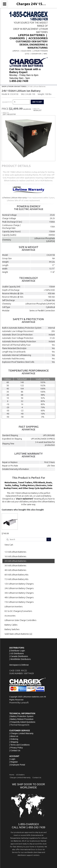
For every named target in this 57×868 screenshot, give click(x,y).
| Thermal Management (19, 725)
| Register (14, 762)
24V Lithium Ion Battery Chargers (19, 588)
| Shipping (14, 742)
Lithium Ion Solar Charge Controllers (20, 620)
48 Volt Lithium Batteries (15, 570)
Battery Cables (11, 625)
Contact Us (15, 750)
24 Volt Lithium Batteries (37, 86)
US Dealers (20, 775)
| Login (12, 759)
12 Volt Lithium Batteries (15, 552)
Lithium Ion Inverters (14, 607)
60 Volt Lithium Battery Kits (16, 575)
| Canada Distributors (19, 656)
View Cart (9, 545)
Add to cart (37, 102)
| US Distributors (17, 653)
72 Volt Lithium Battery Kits (16, 579)
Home (12, 775)
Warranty (51, 469)
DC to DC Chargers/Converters (18, 611)
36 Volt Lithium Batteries (15, 566)
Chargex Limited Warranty (20, 777)
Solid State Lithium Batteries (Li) (18, 634)
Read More (45, 200)
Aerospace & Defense (19, 665)
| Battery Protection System (21, 716)
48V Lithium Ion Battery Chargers (19, 597)
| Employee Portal (17, 765)
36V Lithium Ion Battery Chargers (19, 593)
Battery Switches (12, 629)
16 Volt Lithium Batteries (15, 556)
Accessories (10, 616)
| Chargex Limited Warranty (21, 733)
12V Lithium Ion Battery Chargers (19, 584)
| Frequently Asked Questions (22, 722)
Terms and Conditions (20, 745)
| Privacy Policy (16, 748)
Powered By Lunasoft (19, 703)
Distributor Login (18, 651)
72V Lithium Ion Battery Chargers (19, 602)
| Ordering (14, 739)
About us (14, 736)
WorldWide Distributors (21, 659)
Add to (38, 110)
